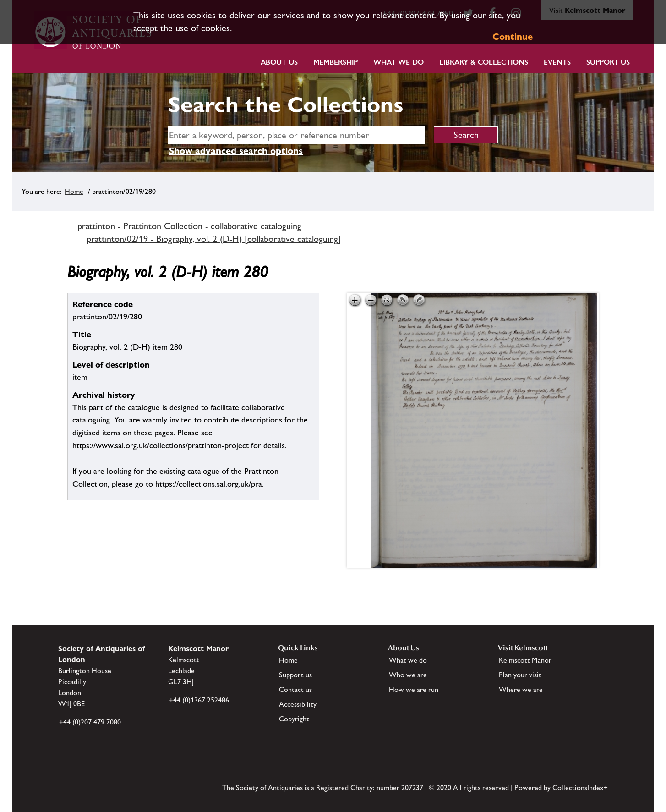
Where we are (521, 689)
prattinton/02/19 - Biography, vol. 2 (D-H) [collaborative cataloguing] (214, 239)
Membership (336, 62)
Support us (295, 675)
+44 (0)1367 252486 (199, 700)
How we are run (414, 689)
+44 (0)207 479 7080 (90, 722)
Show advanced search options (236, 151)
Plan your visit (520, 675)
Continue (513, 37)
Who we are (408, 675)
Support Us (608, 62)
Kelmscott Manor (525, 660)
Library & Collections (484, 62)
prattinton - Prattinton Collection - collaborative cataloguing (189, 226)
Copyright (294, 719)
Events (557, 62)
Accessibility (298, 704)
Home (74, 191)
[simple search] (296, 135)
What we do (399, 62)
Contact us (295, 689)
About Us (279, 62)
